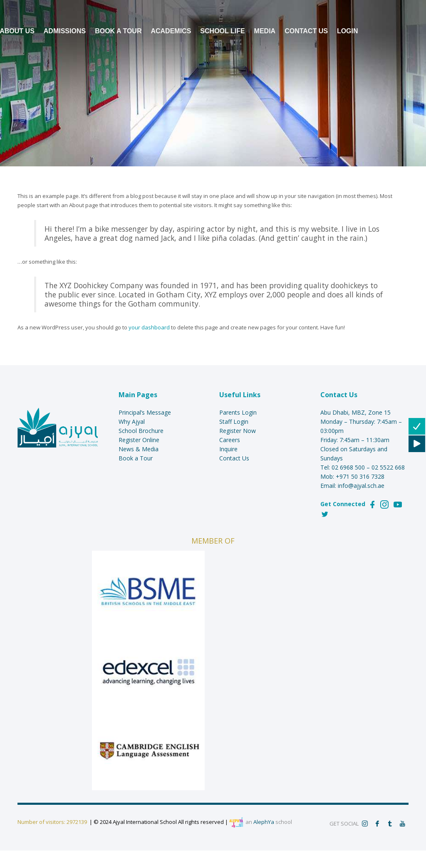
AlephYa (264, 822)
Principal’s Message (145, 412)
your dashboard (149, 327)
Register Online (139, 440)
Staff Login (234, 422)
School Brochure (141, 431)
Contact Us (234, 458)
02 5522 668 (388, 467)
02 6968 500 (348, 467)
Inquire (228, 449)
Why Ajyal (132, 422)
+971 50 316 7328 (360, 476)
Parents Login (238, 412)
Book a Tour (136, 458)
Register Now (238, 431)
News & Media (139, 449)
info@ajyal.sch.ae (361, 486)
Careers (230, 440)
